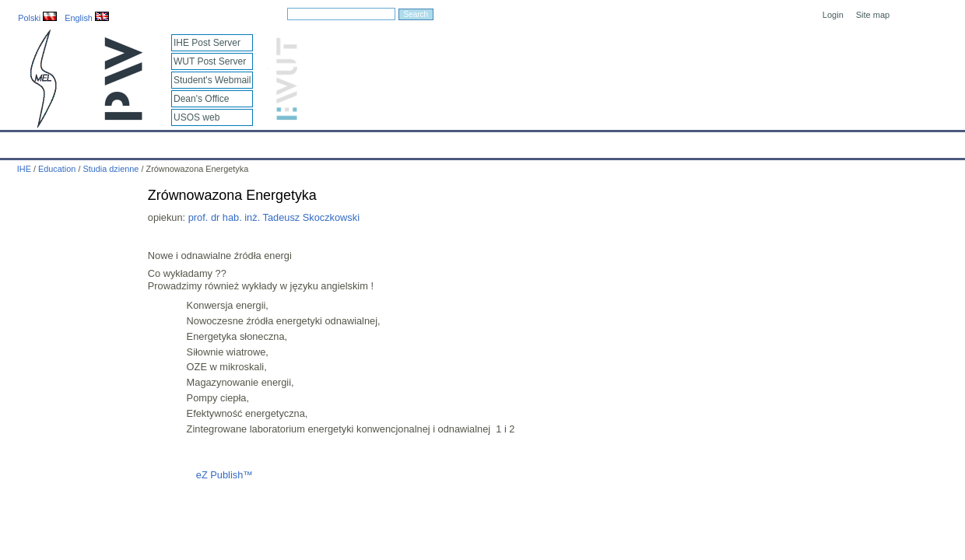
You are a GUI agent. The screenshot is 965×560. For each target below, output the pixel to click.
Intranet (646, 142)
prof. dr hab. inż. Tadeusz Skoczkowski (274, 217)
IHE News (136, 142)
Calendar (71, 142)
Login (833, 15)
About (193, 142)
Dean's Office (201, 99)
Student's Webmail (212, 80)
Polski (37, 18)
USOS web (197, 117)
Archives (510, 142)
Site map (873, 15)
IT (556, 142)
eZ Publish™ (225, 475)
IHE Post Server (207, 43)
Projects (450, 142)
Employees (254, 142)
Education (323, 142)
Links (595, 142)
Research (388, 142)
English (87, 18)
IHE (20, 142)
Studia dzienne (111, 169)
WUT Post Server (210, 61)
